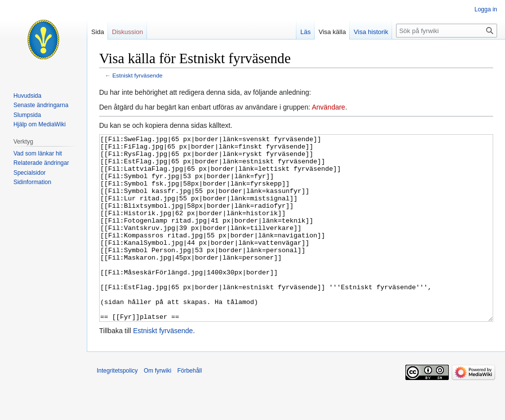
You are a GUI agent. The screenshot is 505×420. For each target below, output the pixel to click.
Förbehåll (189, 408)
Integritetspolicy (117, 408)
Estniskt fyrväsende (138, 75)
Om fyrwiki (157, 408)
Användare (328, 107)
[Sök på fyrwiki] (447, 31)
